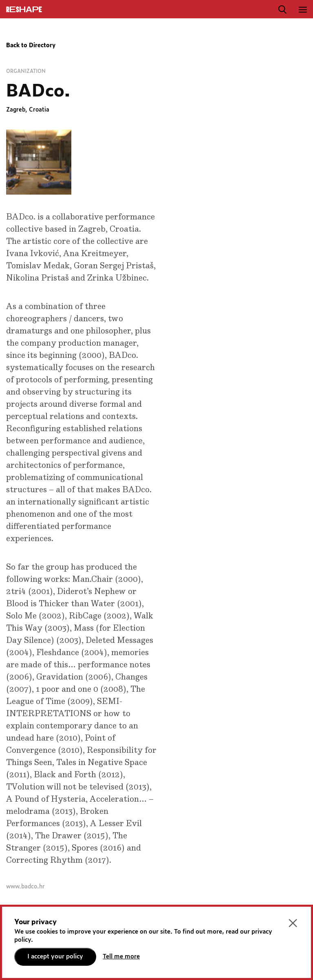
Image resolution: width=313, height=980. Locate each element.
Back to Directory (31, 46)
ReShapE (24, 10)
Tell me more (121, 957)
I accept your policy (55, 957)
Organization (26, 71)
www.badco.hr (25, 887)
